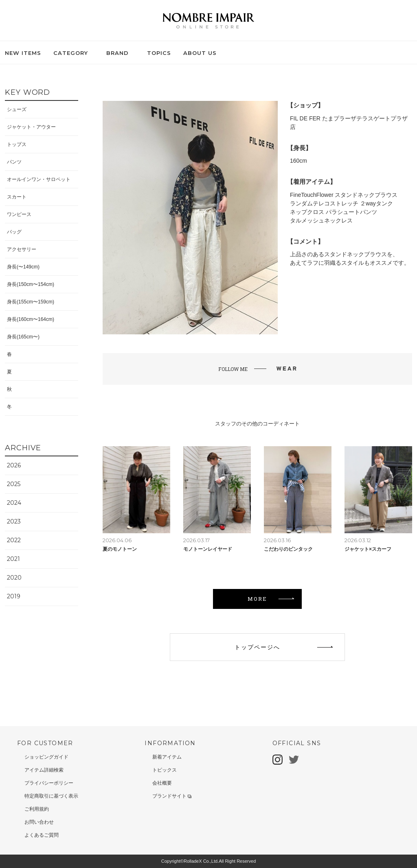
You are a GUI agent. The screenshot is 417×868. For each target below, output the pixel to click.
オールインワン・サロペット (39, 179)
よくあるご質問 (42, 835)
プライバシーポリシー (49, 783)
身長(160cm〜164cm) (31, 319)
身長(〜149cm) (23, 267)
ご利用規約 (37, 809)
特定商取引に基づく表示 (51, 796)
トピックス (165, 770)
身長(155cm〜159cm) (31, 302)
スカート (17, 197)
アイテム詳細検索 (44, 770)
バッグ (14, 232)
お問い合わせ (39, 822)
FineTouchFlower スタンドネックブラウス (344, 195)
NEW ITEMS (23, 53)
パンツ (14, 162)
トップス (17, 144)
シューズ (17, 109)
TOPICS (159, 53)
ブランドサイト (172, 796)
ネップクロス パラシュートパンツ (334, 212)
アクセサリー (22, 249)
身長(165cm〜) (23, 337)
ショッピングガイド (46, 757)
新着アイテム (167, 757)
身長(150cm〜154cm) (31, 284)
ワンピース (19, 214)
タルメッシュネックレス (321, 220)
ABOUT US (200, 53)
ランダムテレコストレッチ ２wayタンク (341, 203)
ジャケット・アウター (31, 127)
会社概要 (162, 783)
